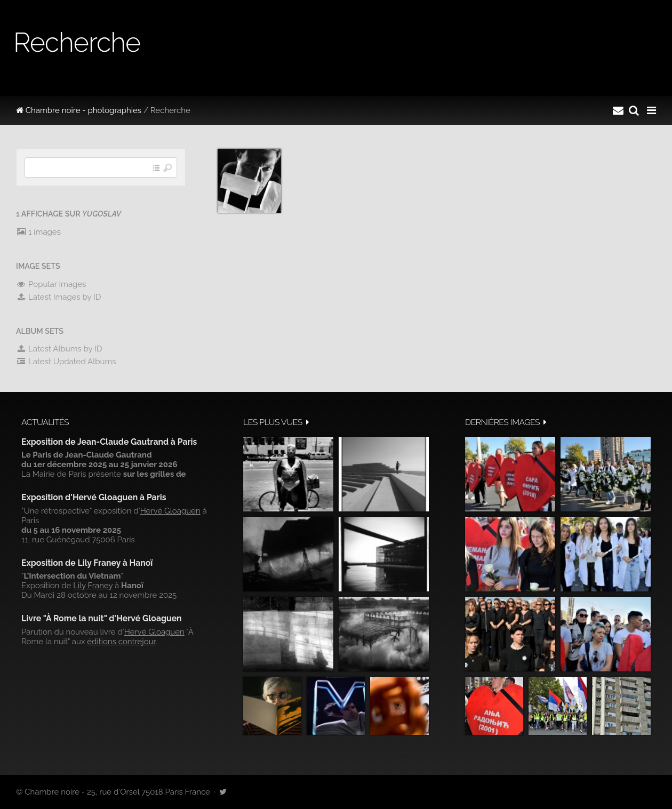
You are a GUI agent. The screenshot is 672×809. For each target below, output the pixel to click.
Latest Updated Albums (66, 362)
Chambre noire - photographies (79, 110)
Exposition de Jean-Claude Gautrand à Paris (109, 442)
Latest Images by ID (59, 297)
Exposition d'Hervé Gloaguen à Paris (94, 497)
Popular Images (51, 284)
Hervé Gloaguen (170, 511)
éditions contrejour (121, 642)
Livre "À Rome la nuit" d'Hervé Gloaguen (102, 618)
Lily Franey (93, 586)
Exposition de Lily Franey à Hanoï (87, 563)
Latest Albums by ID (59, 349)
